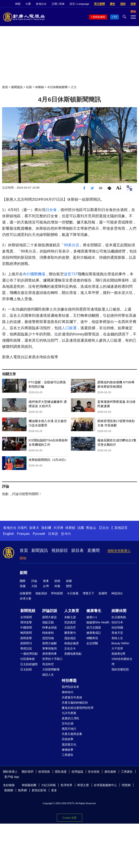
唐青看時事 (50, 654)
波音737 (71, 274)
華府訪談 (26, 648)
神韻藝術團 (29, 785)
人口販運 (69, 328)
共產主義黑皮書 (72, 734)
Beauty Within (120, 643)
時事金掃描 (50, 628)
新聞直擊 (26, 638)
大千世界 (117, 648)
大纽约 (22, 528)
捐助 (123, 4)
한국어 (66, 534)
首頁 (5, 87)
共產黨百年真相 (72, 697)
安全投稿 (94, 772)
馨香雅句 (70, 633)
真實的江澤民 (70, 718)
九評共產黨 (69, 713)
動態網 (9, 790)
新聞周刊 (26, 643)
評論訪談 (50, 611)
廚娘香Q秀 (118, 654)
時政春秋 (48, 633)
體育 (69, 586)
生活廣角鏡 (119, 617)
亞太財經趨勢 (29, 664)
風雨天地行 (69, 729)
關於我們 (28, 772)
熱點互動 (48, 622)
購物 (23, 558)
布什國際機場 (34, 274)
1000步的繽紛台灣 (122, 661)
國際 (23, 581)
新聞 (23, 573)
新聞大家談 (50, 617)
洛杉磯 (46, 528)
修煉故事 (68, 750)
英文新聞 (99, 4)
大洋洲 (58, 528)
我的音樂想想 (120, 669)
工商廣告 (68, 755)
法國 (81, 528)
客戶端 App (12, 777)
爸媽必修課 (71, 643)
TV (115, 17)
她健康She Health (98, 622)
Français (23, 534)
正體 (54, 4)
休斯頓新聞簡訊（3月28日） (48, 460)
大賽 (28, 4)
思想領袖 (48, 638)
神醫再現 (92, 638)
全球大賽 (25, 598)
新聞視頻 (28, 611)
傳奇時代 (68, 692)
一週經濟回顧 (29, 654)
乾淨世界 (66, 785)
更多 (54, 790)
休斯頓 (40, 87)
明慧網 (126, 785)
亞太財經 (26, 669)
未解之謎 (70, 617)
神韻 (18, 4)
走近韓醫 (92, 643)
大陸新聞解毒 (51, 669)
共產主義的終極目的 (75, 703)
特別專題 (69, 681)
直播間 (93, 550)
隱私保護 (61, 772)
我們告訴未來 (70, 687)
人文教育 (72, 611)
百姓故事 (68, 739)
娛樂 (69, 581)
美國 (23, 586)
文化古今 (70, 648)
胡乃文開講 (94, 628)
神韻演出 (117, 593)
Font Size (119, 188)
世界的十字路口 (52, 659)
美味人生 (117, 638)
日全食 (51, 210)
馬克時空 (48, 664)
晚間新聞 (26, 633)
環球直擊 (26, 622)
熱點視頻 (41, 593)
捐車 (133, 4)
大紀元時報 (48, 785)
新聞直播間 (99, 17)
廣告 (112, 4)
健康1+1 (92, 617)
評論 (34, 581)
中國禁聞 (26, 628)
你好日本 (117, 622)
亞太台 (104, 528)
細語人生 (48, 675)
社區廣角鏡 (28, 659)
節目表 (77, 550)
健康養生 (94, 611)
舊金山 (91, 528)
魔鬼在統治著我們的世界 (78, 708)
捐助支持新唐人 (119, 551)
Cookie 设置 (69, 818)
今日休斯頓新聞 (57, 87)
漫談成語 (70, 638)
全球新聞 (26, 617)
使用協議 (77, 772)
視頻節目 (60, 550)
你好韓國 (117, 628)
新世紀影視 (39, 790)
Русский (39, 534)
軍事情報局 (50, 648)
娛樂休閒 (119, 611)
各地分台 (41, 4)
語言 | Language (79, 4)
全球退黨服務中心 (105, 785)
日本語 (53, 534)
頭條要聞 (25, 593)
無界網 (22, 790)
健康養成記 (94, 633)
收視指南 (44, 772)
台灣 (46, 586)
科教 (57, 586)
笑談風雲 (70, 622)
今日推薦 (73, 593)
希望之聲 (83, 785)
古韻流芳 (70, 628)
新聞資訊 (17, 87)
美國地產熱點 (73, 654)
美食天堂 (117, 633)
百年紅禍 (68, 724)
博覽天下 (88, 593)
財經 (57, 581)
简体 (62, 4)
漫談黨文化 (69, 744)
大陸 (34, 586)
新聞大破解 (50, 643)
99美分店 (71, 245)
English (8, 534)
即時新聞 (57, 593)
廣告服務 (110, 772)
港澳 (46, 581)
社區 (29, 87)
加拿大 (34, 528)
